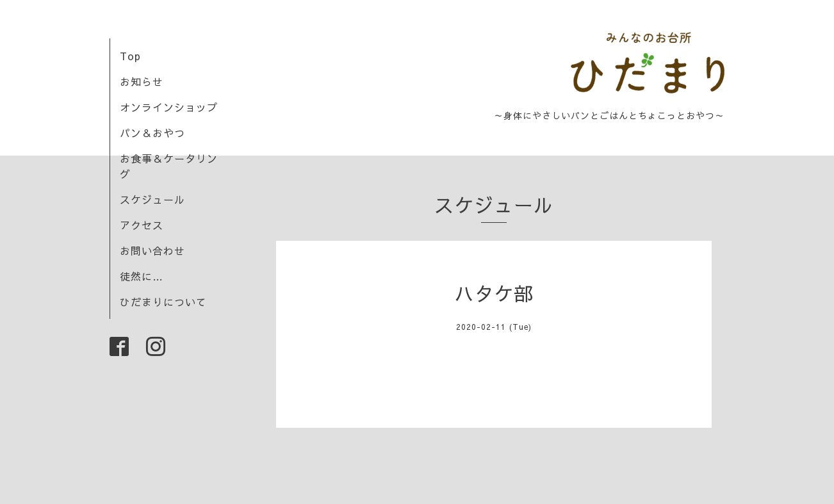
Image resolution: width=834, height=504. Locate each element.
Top (130, 56)
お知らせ (142, 81)
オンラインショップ (169, 107)
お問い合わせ (152, 250)
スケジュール (152, 199)
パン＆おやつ (152, 133)
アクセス (142, 225)
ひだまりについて (163, 302)
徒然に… (142, 276)
